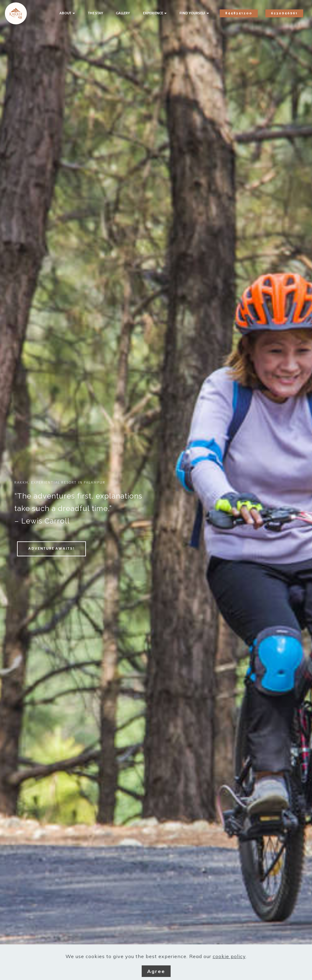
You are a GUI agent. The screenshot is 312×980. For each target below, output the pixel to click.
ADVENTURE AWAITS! (51, 549)
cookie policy (229, 956)
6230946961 (284, 13)
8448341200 (239, 13)
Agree (156, 971)
